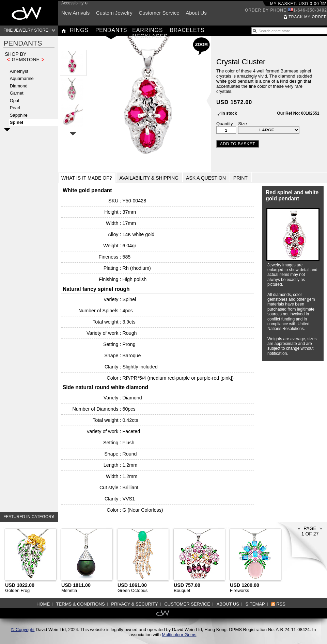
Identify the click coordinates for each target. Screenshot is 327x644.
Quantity (224, 124)
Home (43, 604)
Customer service (159, 13)
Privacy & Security (135, 604)
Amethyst (19, 71)
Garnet (17, 93)
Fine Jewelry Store (26, 30)
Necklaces (150, 36)
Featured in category (29, 517)
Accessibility (72, 3)
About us (196, 13)
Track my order (308, 17)
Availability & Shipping (149, 178)
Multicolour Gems (179, 635)
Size (242, 124)
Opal (14, 101)
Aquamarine (22, 78)
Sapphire (19, 115)
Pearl (15, 108)
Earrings (147, 30)
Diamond (19, 86)
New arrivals (75, 13)
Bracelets (187, 30)
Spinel (17, 122)
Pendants (111, 30)
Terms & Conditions (81, 604)
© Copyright (23, 630)
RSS (281, 604)
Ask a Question (206, 178)
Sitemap (255, 604)
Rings (79, 30)
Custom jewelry (114, 13)
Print (240, 178)
